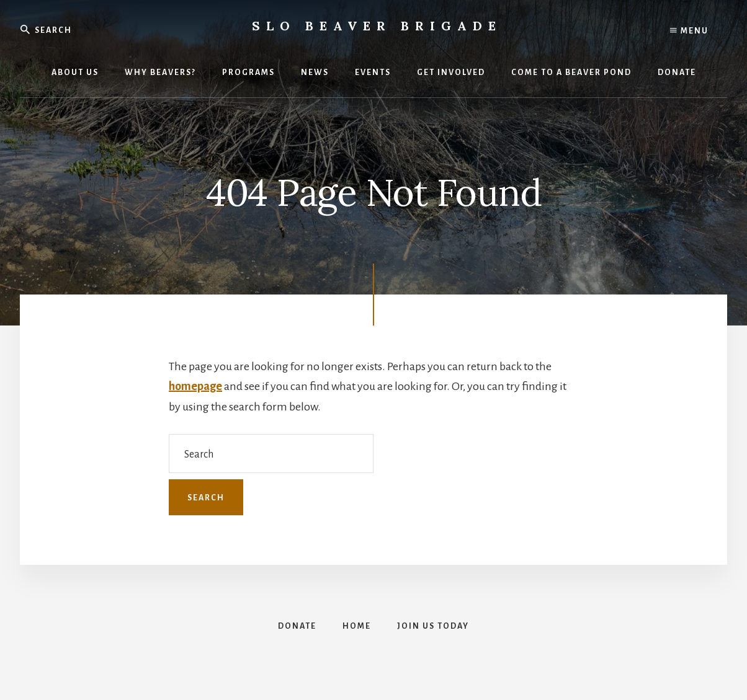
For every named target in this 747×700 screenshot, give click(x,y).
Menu (689, 31)
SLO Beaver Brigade (377, 26)
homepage (195, 386)
